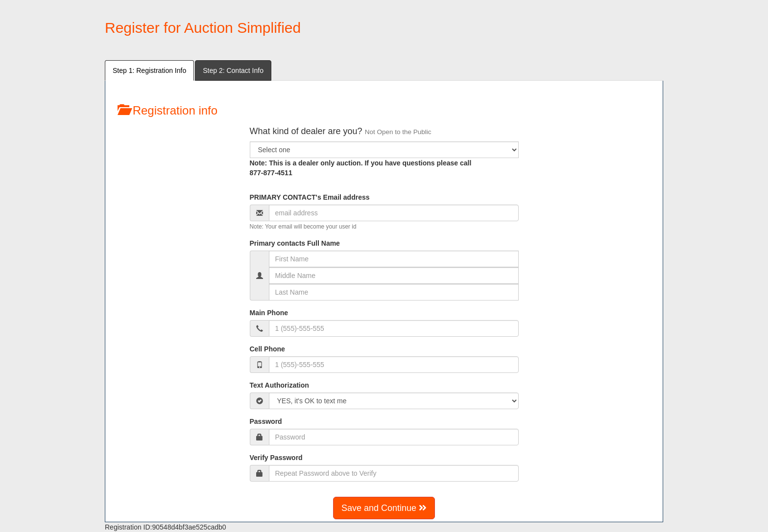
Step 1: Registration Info (149, 70)
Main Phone (269, 313)
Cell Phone (267, 349)
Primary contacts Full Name (295, 243)
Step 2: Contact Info (233, 70)
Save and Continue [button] (384, 508)
